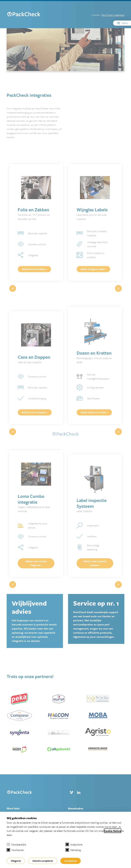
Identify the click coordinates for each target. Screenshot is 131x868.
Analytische (74, 844)
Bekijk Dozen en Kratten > (94, 412)
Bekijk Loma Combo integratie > (36, 563)
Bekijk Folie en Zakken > (34, 269)
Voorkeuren (15, 850)
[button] (118, 288)
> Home (95, 15)
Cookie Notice (113, 831)
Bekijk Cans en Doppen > (35, 412)
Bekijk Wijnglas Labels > (93, 269)
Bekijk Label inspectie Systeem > (95, 563)
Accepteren (71, 861)
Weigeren (16, 861)
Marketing (73, 850)
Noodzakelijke (16, 844)
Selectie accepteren (43, 861)
